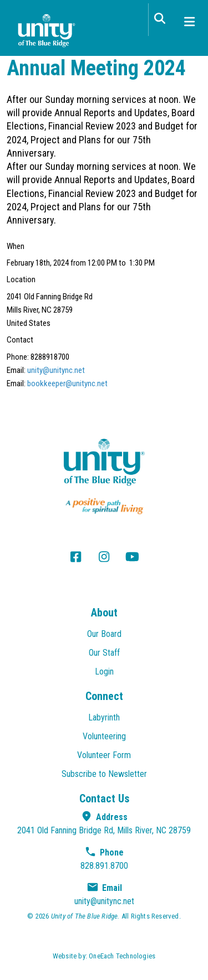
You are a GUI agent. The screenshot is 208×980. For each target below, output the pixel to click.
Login (104, 672)
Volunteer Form (104, 755)
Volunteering (104, 736)
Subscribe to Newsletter (104, 774)
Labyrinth (104, 717)
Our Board (104, 634)
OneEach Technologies (122, 956)
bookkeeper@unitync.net (67, 383)
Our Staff (104, 653)
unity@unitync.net (56, 370)
